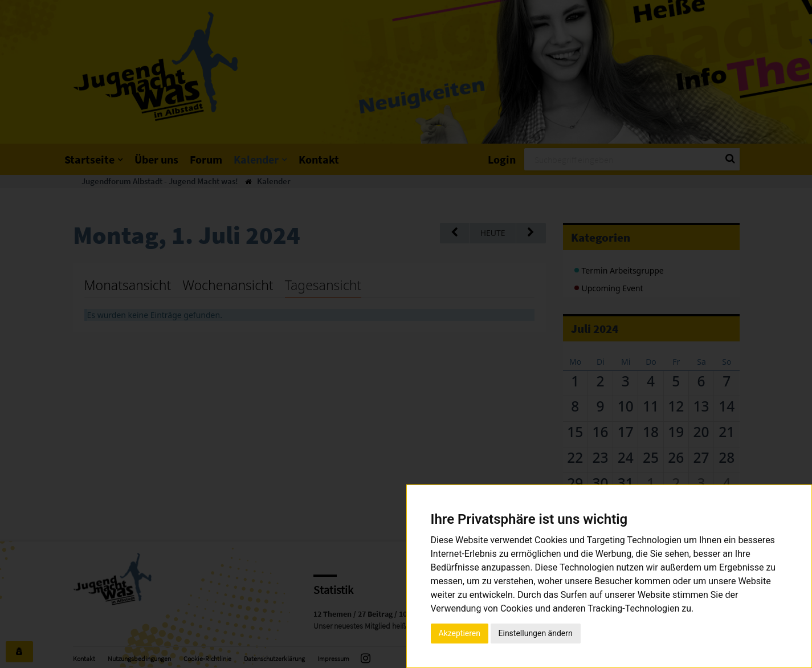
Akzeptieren (460, 633)
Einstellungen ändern (536, 633)
